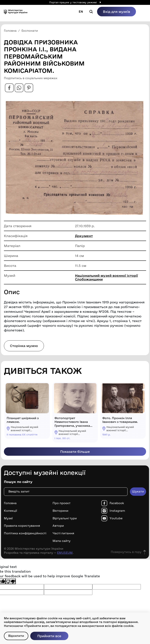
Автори (58, 526)
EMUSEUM (65, 553)
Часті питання (63, 533)
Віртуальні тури (65, 518)
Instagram (117, 511)
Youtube (116, 518)
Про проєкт (62, 503)
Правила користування (22, 526)
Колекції (10, 511)
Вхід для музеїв (117, 12)
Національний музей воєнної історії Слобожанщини (106, 277)
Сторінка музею (24, 346)
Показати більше (75, 452)
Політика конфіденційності (25, 533)
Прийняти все (49, 636)
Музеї (8, 518)
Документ (84, 236)
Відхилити (16, 636)
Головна (10, 503)
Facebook (117, 503)
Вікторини (60, 511)
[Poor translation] (11, 581)
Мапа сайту (62, 541)
